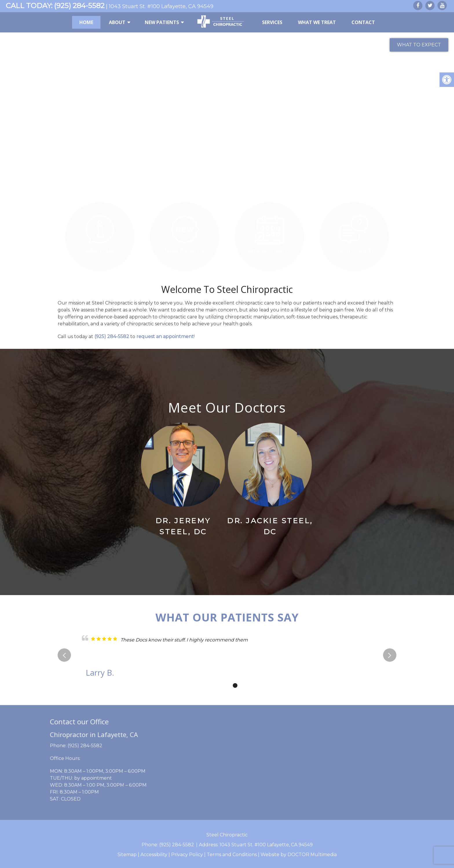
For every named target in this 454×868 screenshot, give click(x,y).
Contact (363, 22)
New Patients (162, 22)
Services (272, 22)
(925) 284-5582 (112, 337)
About (117, 22)
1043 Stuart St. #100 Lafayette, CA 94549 (161, 6)
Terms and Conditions (232, 855)
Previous (64, 655)
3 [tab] (235, 685)
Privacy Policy (187, 855)
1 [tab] (218, 685)
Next (390, 655)
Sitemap (127, 855)
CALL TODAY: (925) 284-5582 (55, 6)
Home (86, 22)
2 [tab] (226, 685)
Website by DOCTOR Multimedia (299, 855)
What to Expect (419, 45)
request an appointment (165, 337)
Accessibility (154, 855)
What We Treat (317, 22)
